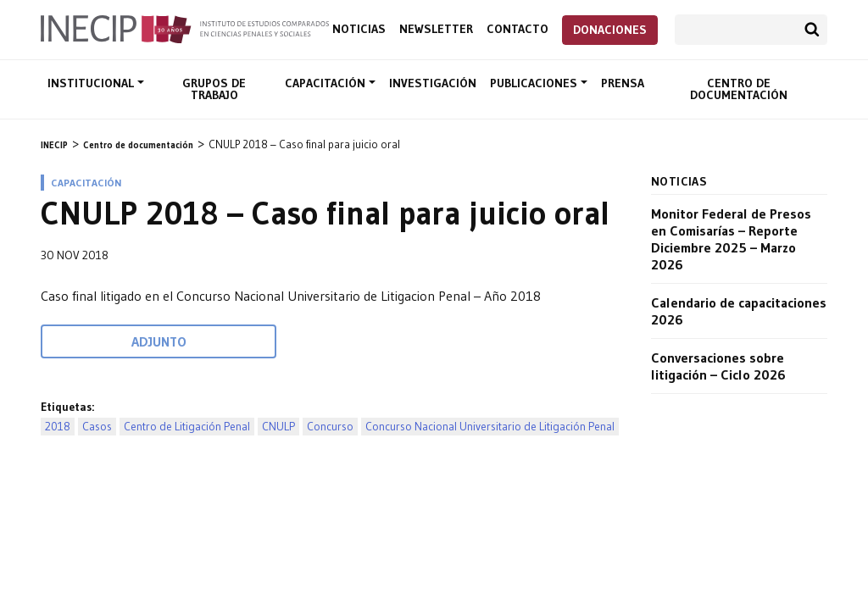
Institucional (92, 83)
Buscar (812, 30)
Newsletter (436, 29)
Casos (97, 427)
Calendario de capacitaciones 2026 (739, 311)
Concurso (330, 427)
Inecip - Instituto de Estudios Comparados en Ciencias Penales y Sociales (185, 28)
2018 (58, 427)
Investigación (433, 83)
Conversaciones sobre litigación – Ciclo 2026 (718, 366)
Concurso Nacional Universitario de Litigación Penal (490, 427)
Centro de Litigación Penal (187, 427)
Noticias (359, 29)
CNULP (278, 427)
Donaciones (610, 30)
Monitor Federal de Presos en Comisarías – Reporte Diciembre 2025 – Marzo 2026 (731, 239)
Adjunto (159, 341)
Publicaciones (535, 83)
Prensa (623, 83)
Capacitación (327, 83)
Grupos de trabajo (214, 89)
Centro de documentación (739, 89)
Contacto (517, 29)
